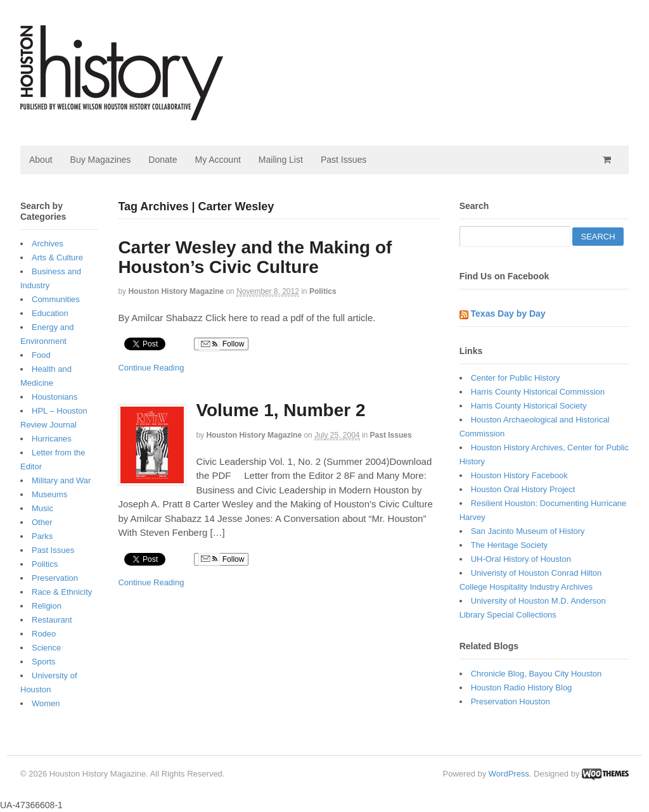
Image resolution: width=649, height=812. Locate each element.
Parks (42, 536)
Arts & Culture (57, 257)
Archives (48, 244)
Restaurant (52, 620)
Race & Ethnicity (62, 592)
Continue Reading (151, 368)
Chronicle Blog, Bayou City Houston (537, 674)
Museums (49, 494)
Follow (221, 345)
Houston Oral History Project (523, 489)
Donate (163, 160)
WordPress (509, 774)
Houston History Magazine (176, 291)
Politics (323, 291)
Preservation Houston (511, 701)
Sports (44, 662)
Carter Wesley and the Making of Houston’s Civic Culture (255, 257)
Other (42, 522)
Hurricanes (52, 439)
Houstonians (55, 397)
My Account (217, 160)
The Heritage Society (509, 545)
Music (42, 508)
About (41, 160)
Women (46, 703)
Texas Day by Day (508, 314)
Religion (47, 606)
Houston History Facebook (519, 475)
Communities (56, 299)
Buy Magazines (101, 160)
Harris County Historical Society (529, 406)
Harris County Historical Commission (538, 392)
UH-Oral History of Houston (521, 559)
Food (41, 355)
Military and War (61, 480)
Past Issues (344, 160)
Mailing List (281, 160)
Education (50, 313)
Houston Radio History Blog (522, 688)
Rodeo (44, 634)
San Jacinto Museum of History (528, 531)
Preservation (55, 578)
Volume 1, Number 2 (280, 410)
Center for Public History (516, 378)
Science (46, 648)
